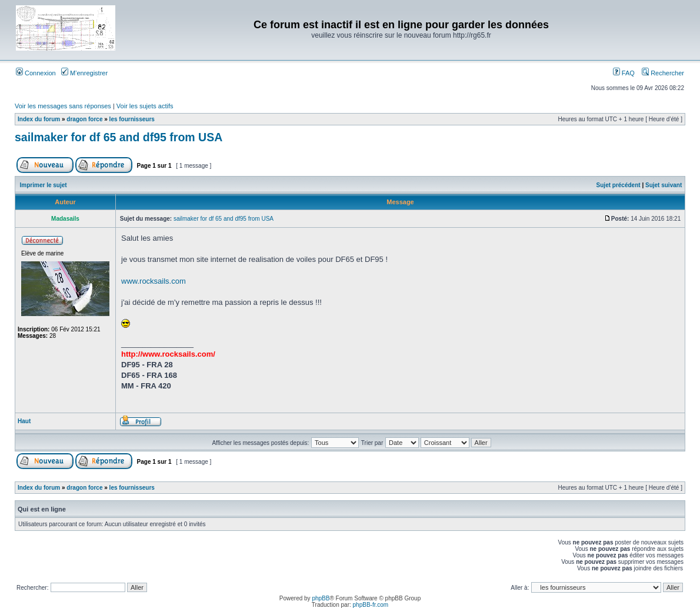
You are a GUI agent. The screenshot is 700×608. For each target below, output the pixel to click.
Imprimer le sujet (44, 185)
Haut (24, 421)
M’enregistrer (84, 73)
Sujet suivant (664, 185)
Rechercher (663, 73)
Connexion (36, 73)
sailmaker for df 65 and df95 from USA (119, 137)
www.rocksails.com (154, 281)
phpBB (321, 598)
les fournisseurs (132, 119)
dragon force (84, 119)
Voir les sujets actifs (145, 106)
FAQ (624, 73)
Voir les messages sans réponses (63, 106)
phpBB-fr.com (371, 605)
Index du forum (39, 119)
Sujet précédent (619, 185)
